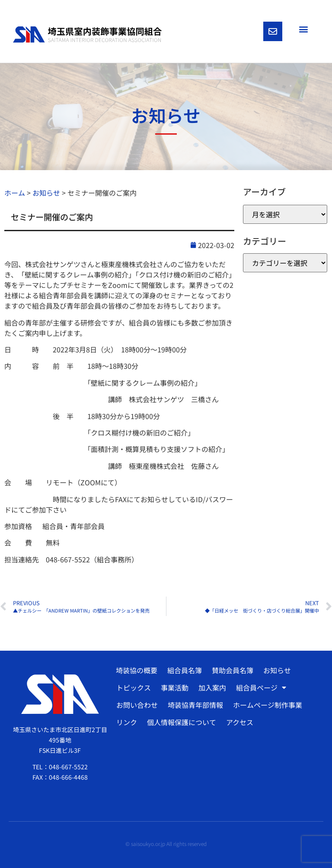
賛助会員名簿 (233, 670)
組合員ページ (261, 687)
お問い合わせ (137, 705)
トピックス (134, 687)
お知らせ (277, 670)
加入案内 (212, 687)
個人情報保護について (182, 722)
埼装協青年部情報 (195, 705)
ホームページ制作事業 (268, 705)
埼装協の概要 (137, 670)
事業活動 (175, 687)
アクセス (240, 722)
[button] (303, 29)
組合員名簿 (185, 670)
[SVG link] (87, 34)
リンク (127, 722)
